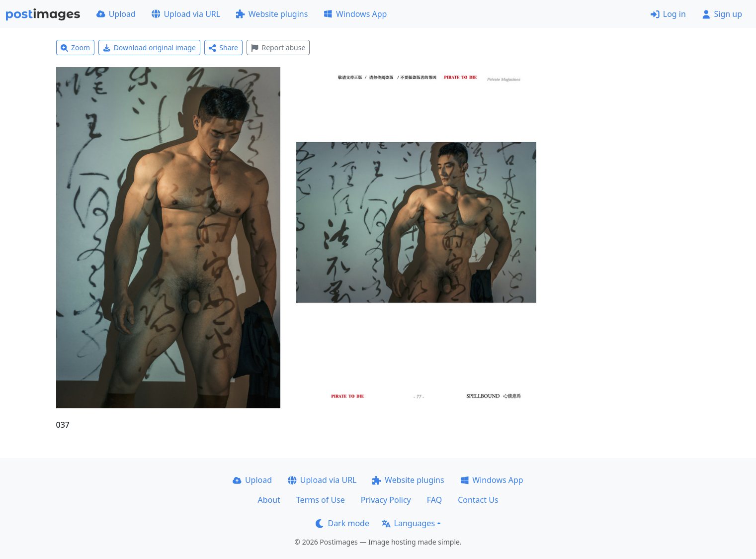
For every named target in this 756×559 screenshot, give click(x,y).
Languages (408, 523)
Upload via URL (186, 14)
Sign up (722, 14)
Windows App (355, 14)
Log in (668, 14)
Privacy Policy (386, 500)
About (269, 500)
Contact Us (478, 500)
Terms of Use (321, 500)
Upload (116, 14)
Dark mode (342, 523)
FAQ (434, 500)
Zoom (76, 47)
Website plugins (272, 14)
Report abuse (278, 47)
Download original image (149, 47)
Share (223, 47)
